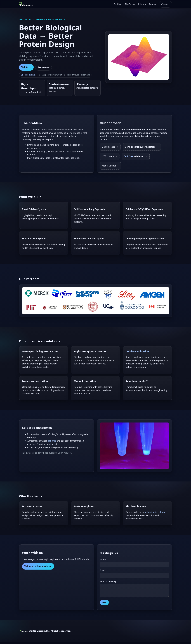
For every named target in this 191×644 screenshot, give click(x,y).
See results (43, 67)
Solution (142, 4)
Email (102, 570)
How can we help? (109, 581)
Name (103, 559)
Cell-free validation (137, 351)
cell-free (52, 441)
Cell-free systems (29, 75)
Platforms (130, 4)
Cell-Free (128, 156)
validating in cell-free (155, 512)
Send (104, 604)
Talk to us (26, 67)
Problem (118, 4)
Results (152, 4)
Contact (165, 4)
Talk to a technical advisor (38, 566)
